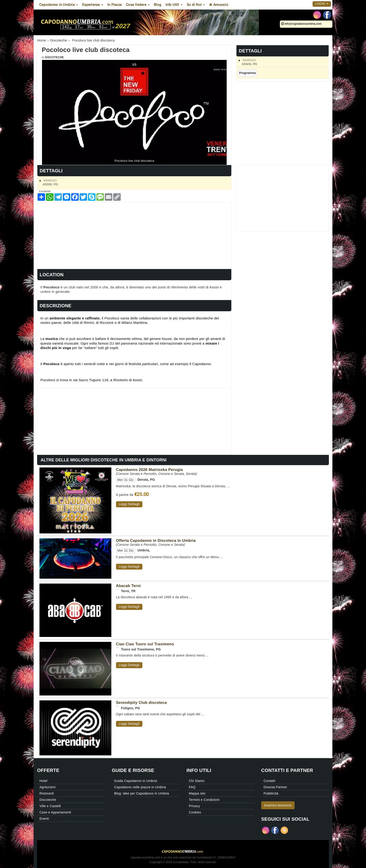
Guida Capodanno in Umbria (136, 781)
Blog (158, 5)
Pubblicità (271, 793)
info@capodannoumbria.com (301, 24)
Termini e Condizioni (204, 800)
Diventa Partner (275, 787)
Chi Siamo (197, 781)
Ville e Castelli (50, 806)
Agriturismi (48, 787)
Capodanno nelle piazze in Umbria (140, 787)
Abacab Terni (128, 586)
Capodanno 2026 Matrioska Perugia (150, 470)
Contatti (269, 781)
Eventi (44, 819)
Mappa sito (197, 793)
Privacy (194, 806)
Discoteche (54, 57)
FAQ (192, 787)
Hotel (43, 781)
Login (322, 4)
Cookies (195, 812)
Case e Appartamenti (55, 812)
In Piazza (114, 5)
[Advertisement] (134, 235)
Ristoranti (47, 793)
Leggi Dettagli (129, 504)
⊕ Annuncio (219, 5)
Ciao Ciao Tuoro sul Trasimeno (145, 644)
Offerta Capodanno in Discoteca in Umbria (156, 540)
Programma (247, 73)
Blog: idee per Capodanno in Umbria (142, 793)
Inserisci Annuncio (278, 805)
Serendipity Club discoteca (141, 702)
